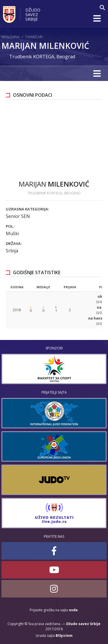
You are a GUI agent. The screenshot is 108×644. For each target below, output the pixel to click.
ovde (73, 610)
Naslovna (11, 37)
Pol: (10, 226)
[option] (54, 369)
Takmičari (34, 37)
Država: (14, 243)
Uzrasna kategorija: (27, 209)
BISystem (64, 636)
